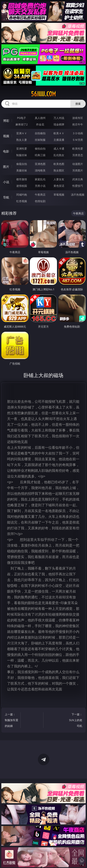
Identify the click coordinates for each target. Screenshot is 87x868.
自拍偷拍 (40, 133)
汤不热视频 (78, 195)
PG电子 (22, 118)
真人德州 (40, 118)
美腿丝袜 (22, 170)
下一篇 (75, 721)
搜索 (78, 104)
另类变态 (78, 155)
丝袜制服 (40, 140)
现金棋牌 (59, 124)
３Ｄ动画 (78, 133)
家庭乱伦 (40, 179)
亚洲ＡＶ (22, 133)
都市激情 (22, 179)
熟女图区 (59, 170)
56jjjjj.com (43, 94)
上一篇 (12, 721)
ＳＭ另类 (78, 140)
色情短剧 (40, 201)
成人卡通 (59, 149)
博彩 (6, 121)
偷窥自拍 (22, 164)
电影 (6, 151)
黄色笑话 (59, 186)
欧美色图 (59, 164)
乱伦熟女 (59, 155)
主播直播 (59, 140)
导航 (6, 197)
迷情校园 (22, 186)
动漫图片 (78, 164)
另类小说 (40, 186)
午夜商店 (40, 195)
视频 (6, 136)
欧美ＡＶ (59, 133)
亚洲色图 (40, 164)
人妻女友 (59, 179)
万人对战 (59, 118)
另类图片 (78, 170)
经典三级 (40, 155)
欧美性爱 (78, 149)
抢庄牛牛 (78, 124)
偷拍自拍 (40, 149)
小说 (6, 182)
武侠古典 (78, 179)
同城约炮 (22, 195)
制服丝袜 (22, 155)
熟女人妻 (22, 140)
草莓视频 (59, 195)
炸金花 (40, 124)
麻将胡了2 (22, 124)
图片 (6, 167)
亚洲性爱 (22, 149)
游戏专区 (78, 118)
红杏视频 (22, 201)
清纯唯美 (40, 170)
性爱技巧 (78, 186)
